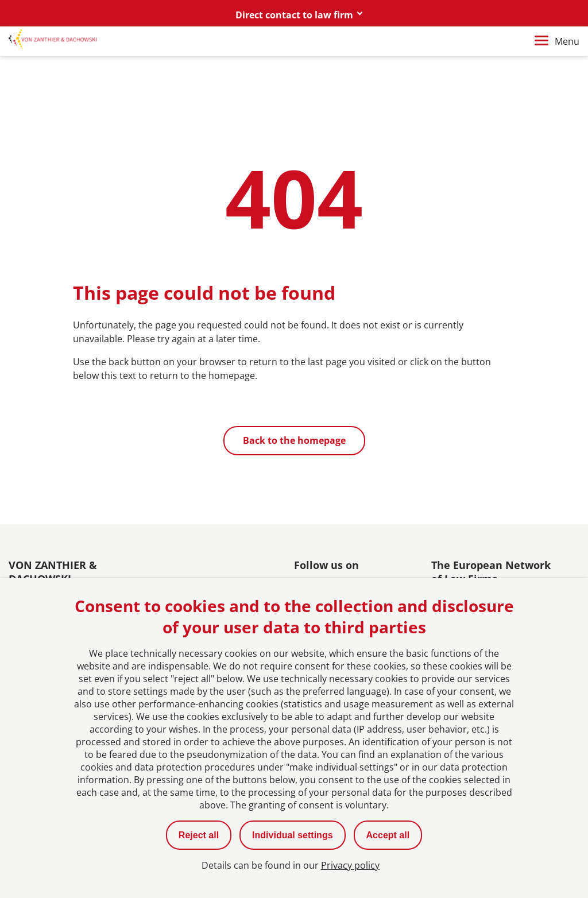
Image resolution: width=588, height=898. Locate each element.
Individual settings (292, 835)
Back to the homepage (294, 440)
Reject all (199, 835)
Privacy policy (350, 865)
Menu (557, 41)
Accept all (388, 835)
